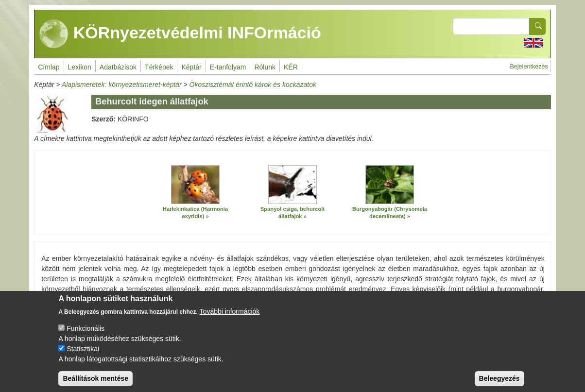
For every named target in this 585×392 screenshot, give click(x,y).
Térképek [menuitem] (159, 67)
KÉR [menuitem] (291, 67)
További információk (230, 319)
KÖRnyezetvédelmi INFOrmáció (180, 34)
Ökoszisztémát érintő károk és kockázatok (253, 85)
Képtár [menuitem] (191, 67)
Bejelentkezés (529, 67)
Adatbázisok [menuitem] (118, 67)
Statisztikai (83, 356)
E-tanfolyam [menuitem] (228, 67)
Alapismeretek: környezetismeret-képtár (122, 85)
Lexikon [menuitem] (80, 67)
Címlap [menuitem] (49, 67)
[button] (195, 185)
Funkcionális (86, 336)
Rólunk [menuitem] (265, 67)
